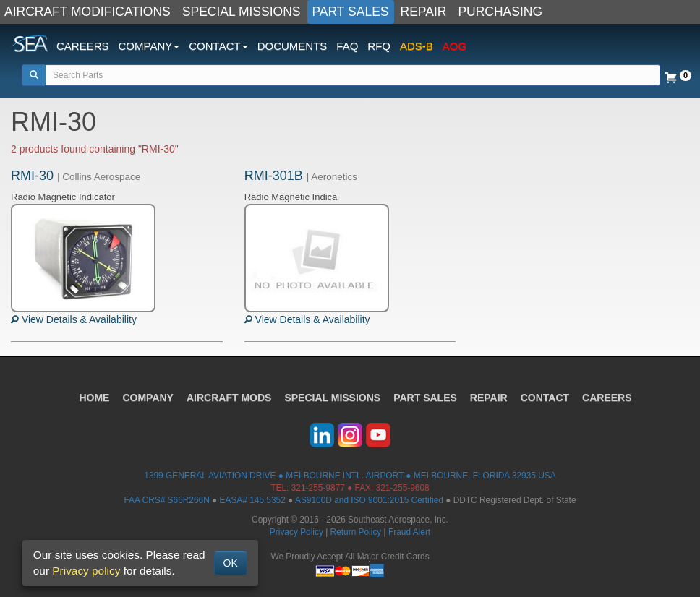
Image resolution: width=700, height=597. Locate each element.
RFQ (379, 46)
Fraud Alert (409, 532)
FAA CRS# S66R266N (166, 500)
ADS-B (417, 46)
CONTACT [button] (218, 46)
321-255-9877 (318, 488)
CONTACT (545, 398)
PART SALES (351, 12)
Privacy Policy (296, 532)
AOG (454, 46)
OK (231, 563)
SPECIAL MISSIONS (242, 12)
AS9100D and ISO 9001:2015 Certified (369, 500)
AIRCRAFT (229, 398)
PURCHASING (500, 12)
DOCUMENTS (293, 46)
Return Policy (356, 532)
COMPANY (148, 398)
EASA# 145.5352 (253, 500)
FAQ (347, 46)
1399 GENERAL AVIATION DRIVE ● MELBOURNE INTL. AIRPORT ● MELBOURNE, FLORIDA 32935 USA (350, 476)
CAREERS (83, 46)
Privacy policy (86, 571)
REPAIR (424, 12)
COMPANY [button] (149, 46)
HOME (94, 398)
